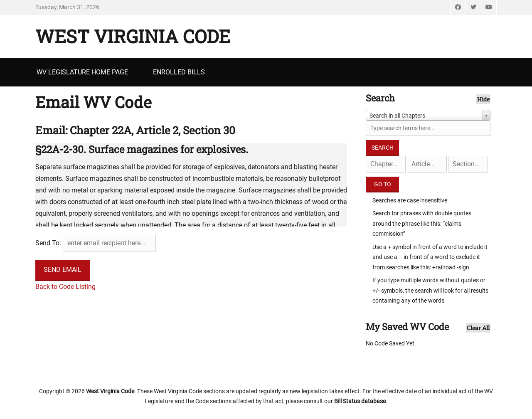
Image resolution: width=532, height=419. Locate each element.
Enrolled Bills (179, 72)
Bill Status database (360, 401)
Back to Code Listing (65, 287)
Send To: (48, 243)
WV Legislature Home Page (82, 72)
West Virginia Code (133, 36)
